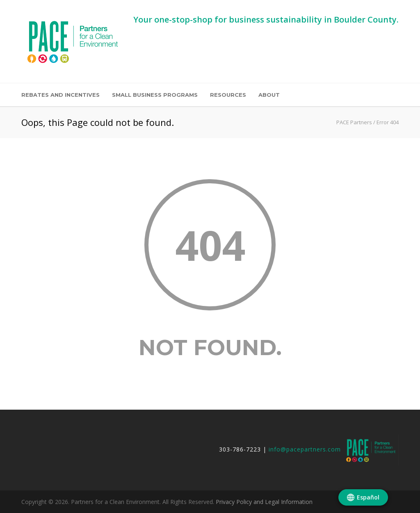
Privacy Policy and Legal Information (264, 502)
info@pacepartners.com (305, 450)
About (269, 95)
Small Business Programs (155, 95)
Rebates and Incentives (60, 95)
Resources (228, 95)
